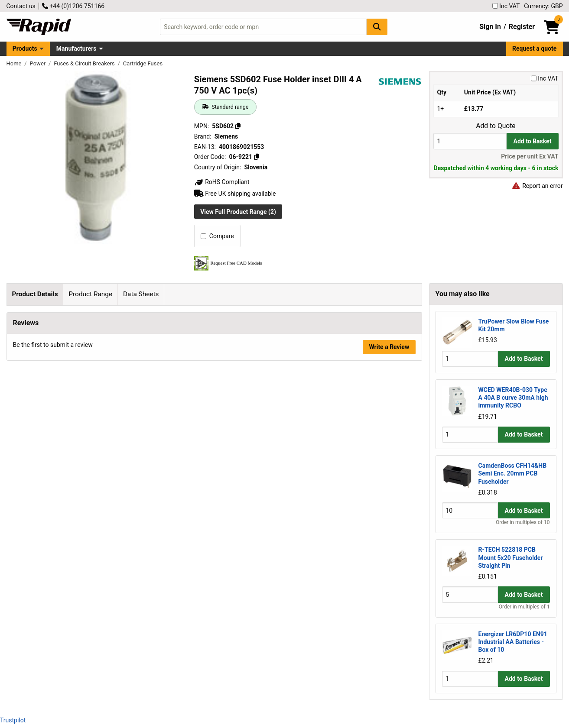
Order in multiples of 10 (523, 522)
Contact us (21, 6)
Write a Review (389, 589)
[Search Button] (377, 27)
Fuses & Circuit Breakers (85, 63)
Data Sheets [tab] (141, 294)
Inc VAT (506, 6)
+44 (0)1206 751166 (73, 6)
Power (39, 63)
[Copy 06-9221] (257, 157)
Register (522, 27)
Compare (217, 236)
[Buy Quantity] (470, 141)
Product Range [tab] (90, 294)
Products (25, 49)
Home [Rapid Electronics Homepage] (15, 63)
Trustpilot (13, 720)
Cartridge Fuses (143, 63)
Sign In (490, 27)
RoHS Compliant (222, 182)
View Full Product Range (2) (238, 212)
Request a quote (534, 49)
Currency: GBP (543, 6)
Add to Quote (496, 126)
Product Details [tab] (35, 294)
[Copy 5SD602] (238, 126)
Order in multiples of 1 (524, 607)
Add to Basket (533, 141)
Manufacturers (76, 49)
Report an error (537, 186)
